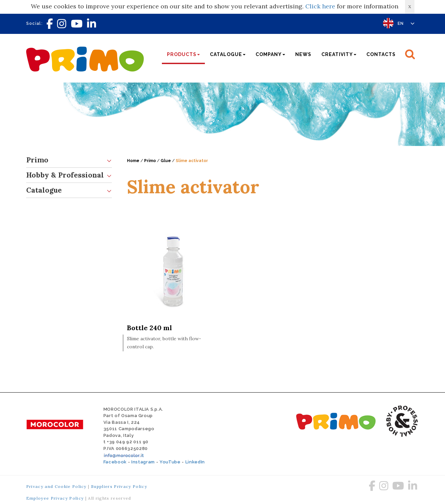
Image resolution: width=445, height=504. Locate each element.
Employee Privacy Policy (55, 498)
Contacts (381, 54)
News (303, 54)
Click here (320, 6)
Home (133, 161)
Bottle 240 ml (149, 328)
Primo (69, 160)
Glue (166, 161)
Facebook (115, 462)
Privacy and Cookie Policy (56, 486)
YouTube (170, 462)
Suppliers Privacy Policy (119, 486)
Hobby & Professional (69, 175)
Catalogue (69, 190)
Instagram (143, 462)
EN (406, 23)
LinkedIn (195, 462)
